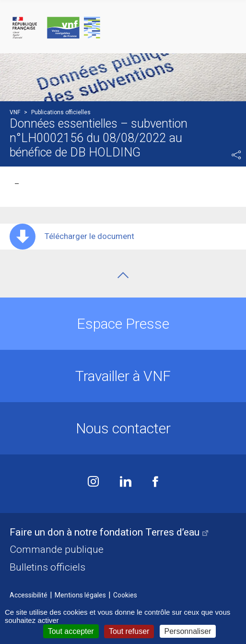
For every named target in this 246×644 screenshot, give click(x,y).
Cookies (125, 595)
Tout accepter (71, 631)
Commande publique (57, 549)
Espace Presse (123, 324)
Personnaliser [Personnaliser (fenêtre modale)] (188, 631)
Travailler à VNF (123, 376)
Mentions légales (80, 595)
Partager (236, 155)
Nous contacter (123, 428)
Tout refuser (129, 631)
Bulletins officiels (47, 567)
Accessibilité (29, 595)
